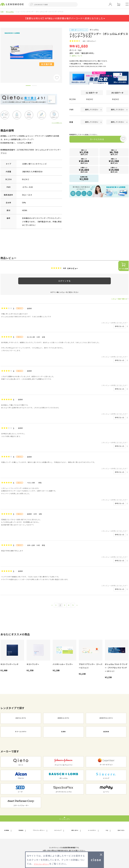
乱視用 (64, 732)
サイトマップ (59, 830)
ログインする (64, 281)
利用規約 (21, 830)
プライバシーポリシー (39, 830)
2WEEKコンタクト (64, 719)
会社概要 (8, 830)
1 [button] (28, 86)
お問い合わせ (76, 830)
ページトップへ (65, 819)
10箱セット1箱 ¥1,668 (84, 170)
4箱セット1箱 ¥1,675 (114, 153)
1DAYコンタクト (21, 719)
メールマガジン (93, 830)
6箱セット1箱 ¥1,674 (84, 161)
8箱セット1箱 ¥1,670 (114, 161)
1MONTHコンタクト (106, 719)
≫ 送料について (76, 56)
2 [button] (34, 86)
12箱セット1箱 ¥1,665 (114, 170)
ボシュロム (10, 12)
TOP (2, 12)
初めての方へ (119, 830)
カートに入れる (94, 140)
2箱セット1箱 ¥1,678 (84, 153)
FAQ (107, 830)
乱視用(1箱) (84, 178)
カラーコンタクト (21, 732)
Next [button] (64, 51)
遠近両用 (106, 732)
